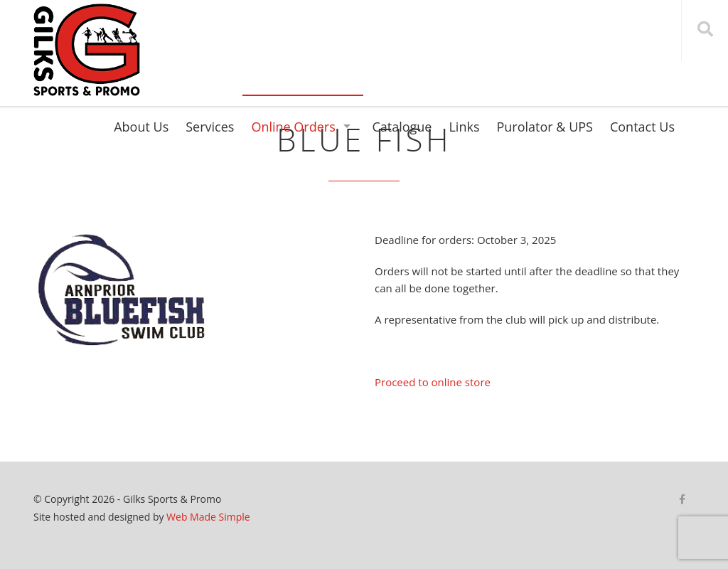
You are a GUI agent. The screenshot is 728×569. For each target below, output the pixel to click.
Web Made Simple (208, 517)
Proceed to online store (433, 382)
